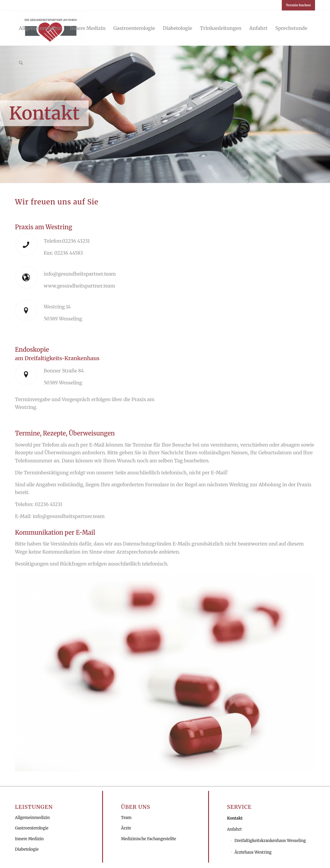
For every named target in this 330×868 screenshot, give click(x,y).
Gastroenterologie (32, 828)
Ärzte (126, 828)
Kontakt (235, 818)
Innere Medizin (29, 839)
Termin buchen (298, 5)
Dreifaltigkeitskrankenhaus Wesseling (270, 841)
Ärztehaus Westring (253, 852)
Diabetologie (27, 849)
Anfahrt (234, 829)
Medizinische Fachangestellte (149, 839)
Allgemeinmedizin (32, 818)
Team (126, 818)
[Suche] (21, 63)
